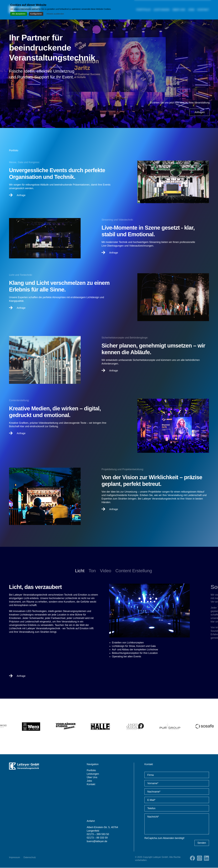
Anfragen (200, 112)
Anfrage (17, 195)
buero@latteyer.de (97, 841)
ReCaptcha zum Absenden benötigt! (164, 838)
